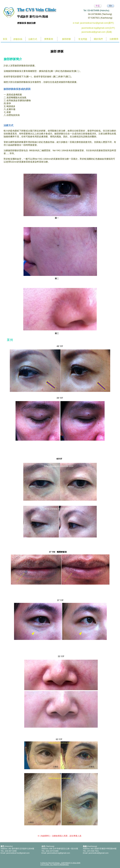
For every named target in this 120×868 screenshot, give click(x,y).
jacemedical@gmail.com (99, 853)
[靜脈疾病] (18, 39)
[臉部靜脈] (66, 39)
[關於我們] (98, 39)
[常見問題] (83, 39)
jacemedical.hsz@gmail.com (18, 853)
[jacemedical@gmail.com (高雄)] (99, 32)
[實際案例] (49, 39)
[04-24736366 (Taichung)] (102, 14)
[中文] (98, 6)
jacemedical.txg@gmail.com (59, 853)
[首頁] (5, 39)
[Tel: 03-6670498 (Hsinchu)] (99, 11)
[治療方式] (33, 39)
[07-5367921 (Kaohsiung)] (102, 18)
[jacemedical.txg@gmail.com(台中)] (99, 28)
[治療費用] (114, 39)
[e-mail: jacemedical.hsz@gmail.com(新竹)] (96, 23)
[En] (111, 6)
